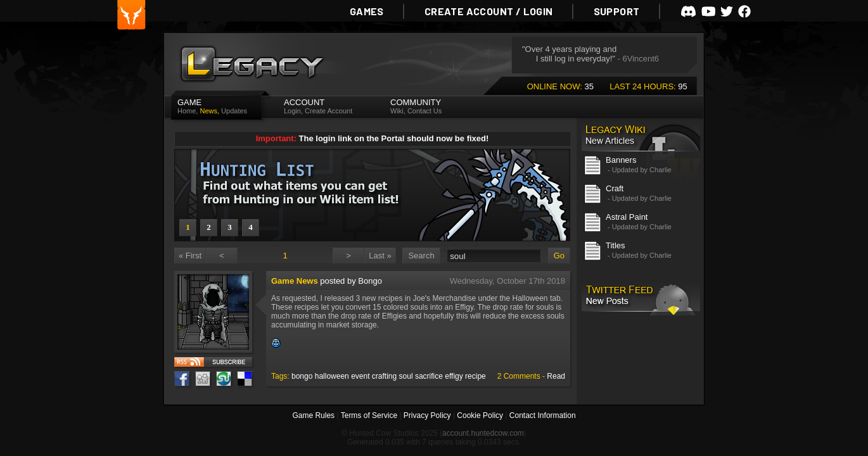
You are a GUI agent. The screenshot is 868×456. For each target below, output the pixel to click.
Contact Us (424, 111)
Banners (621, 160)
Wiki (397, 111)
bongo (302, 376)
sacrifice (429, 376)
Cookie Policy (480, 415)
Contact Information (543, 415)
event (360, 376)
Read (556, 376)
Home (187, 111)
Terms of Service (369, 415)
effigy (454, 376)
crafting (384, 376)
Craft (615, 188)
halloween (332, 376)
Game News (295, 281)
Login (292, 111)
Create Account (329, 111)
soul (406, 376)
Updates (234, 111)
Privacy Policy (427, 415)
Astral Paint (627, 217)
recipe (475, 376)
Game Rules (313, 415)
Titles (616, 245)
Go (559, 256)
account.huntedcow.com (483, 433)
